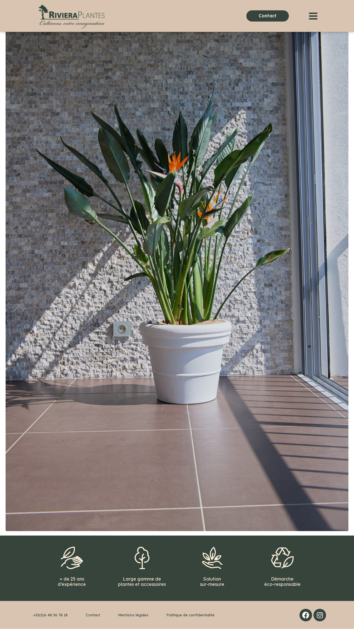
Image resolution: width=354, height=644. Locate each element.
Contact (93, 630)
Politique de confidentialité (191, 630)
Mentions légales (133, 630)
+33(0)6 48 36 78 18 (50, 630)
